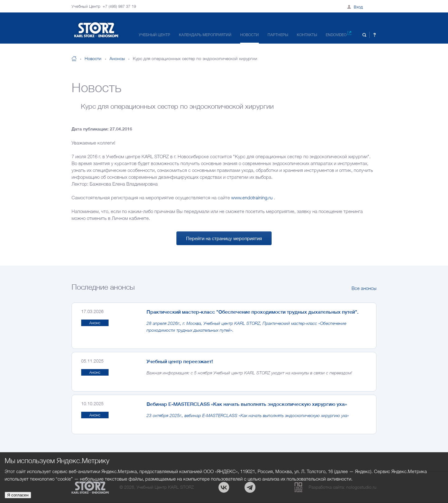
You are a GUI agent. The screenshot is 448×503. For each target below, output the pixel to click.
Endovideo (338, 34)
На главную (74, 59)
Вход (358, 7)
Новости (250, 35)
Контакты (307, 35)
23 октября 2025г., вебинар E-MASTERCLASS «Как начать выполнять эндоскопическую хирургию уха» (248, 415)
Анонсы (117, 58)
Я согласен (18, 495)
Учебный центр (154, 35)
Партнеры (278, 35)
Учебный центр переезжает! (180, 361)
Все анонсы (364, 288)
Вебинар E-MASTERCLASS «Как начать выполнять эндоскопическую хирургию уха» (247, 404)
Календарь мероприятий (205, 35)
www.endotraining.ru (252, 197)
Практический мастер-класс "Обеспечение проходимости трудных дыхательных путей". (252, 312)
